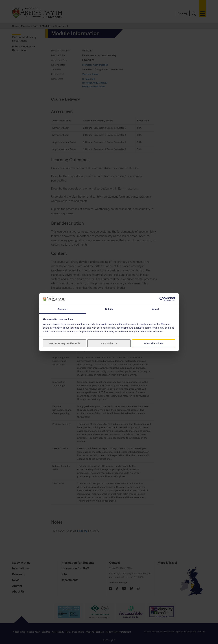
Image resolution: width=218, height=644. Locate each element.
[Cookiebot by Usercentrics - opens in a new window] (162, 299)
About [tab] (155, 309)
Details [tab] (109, 309)
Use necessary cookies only (64, 343)
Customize (109, 343)
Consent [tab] (63, 309)
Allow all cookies (154, 343)
